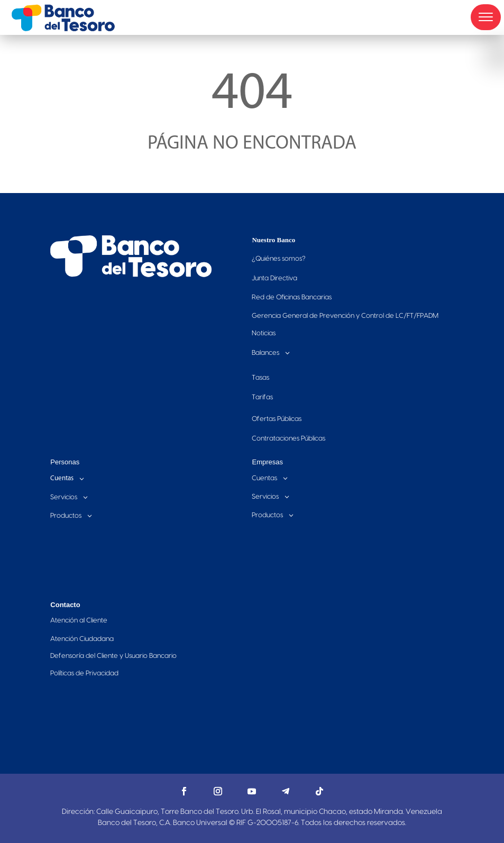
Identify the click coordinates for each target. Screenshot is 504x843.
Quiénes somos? (279, 259)
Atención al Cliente (79, 620)
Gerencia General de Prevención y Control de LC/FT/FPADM (345, 316)
